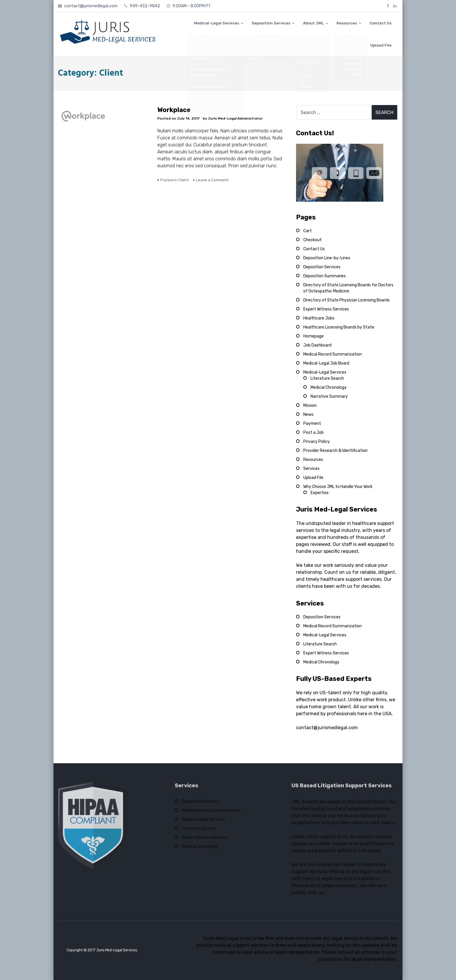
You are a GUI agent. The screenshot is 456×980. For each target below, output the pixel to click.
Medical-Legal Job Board (326, 363)
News (308, 414)
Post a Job (313, 433)
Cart (308, 231)
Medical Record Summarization (333, 354)
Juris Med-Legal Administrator (235, 118)
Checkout (312, 240)
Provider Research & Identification (335, 451)
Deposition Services (271, 23)
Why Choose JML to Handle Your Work (338, 487)
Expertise (320, 493)
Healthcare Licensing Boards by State (339, 327)
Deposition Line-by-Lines (327, 258)
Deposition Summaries (325, 276)
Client (184, 180)
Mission (310, 405)
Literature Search (327, 378)
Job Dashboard (317, 345)
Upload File (381, 45)
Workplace (174, 110)
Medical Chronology (329, 387)
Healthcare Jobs (319, 318)
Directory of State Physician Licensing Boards (347, 300)
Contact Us (381, 23)
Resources (347, 23)
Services (311, 469)
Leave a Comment (212, 180)
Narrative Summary (329, 396)
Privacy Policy (317, 442)
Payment (312, 424)
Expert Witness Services (326, 309)
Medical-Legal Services (217, 23)
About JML (313, 23)
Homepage (313, 336)
